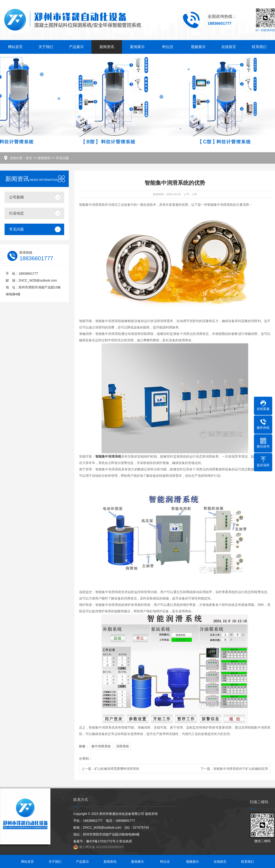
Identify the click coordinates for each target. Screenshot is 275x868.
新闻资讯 (107, 47)
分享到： (85, 759)
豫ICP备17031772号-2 (102, 841)
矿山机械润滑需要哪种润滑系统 (117, 769)
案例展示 (137, 47)
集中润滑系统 (101, 746)
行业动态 (16, 213)
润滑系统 (123, 746)
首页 (29, 158)
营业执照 (126, 841)
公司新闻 (16, 197)
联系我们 (259, 47)
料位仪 (168, 47)
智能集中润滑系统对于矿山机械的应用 (241, 769)
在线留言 (229, 47)
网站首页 (15, 47)
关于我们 (46, 47)
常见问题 (62, 158)
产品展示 (76, 47)
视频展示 (198, 47)
